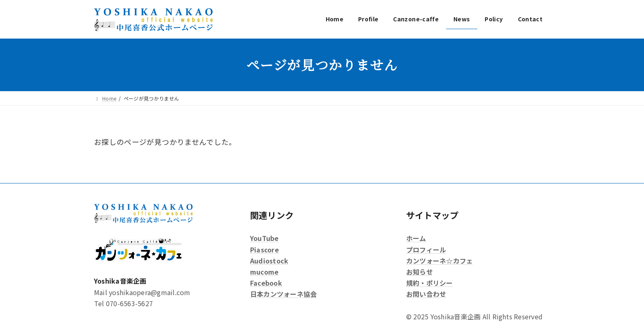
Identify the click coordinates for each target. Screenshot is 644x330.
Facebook (266, 283)
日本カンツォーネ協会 (283, 294)
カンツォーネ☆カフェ (439, 261)
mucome (264, 272)
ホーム (416, 238)
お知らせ (420, 272)
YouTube (264, 238)
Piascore (264, 249)
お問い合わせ (426, 294)
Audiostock (269, 261)
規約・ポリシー (430, 283)
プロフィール (426, 249)
